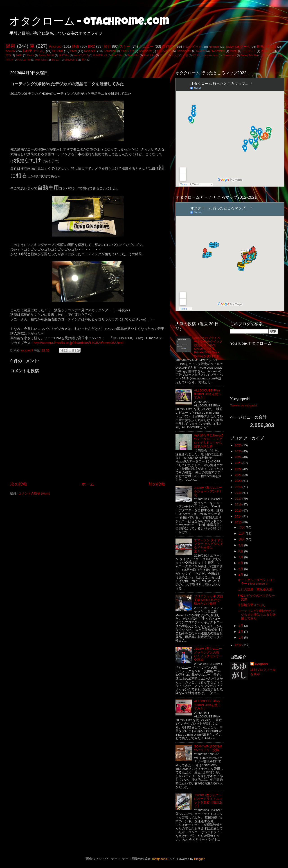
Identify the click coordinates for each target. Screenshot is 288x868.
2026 (238, 445)
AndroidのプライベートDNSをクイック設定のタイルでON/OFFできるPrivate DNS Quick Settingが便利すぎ (208, 347)
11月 (242, 533)
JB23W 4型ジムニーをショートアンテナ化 (208, 491)
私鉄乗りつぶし (34, 51)
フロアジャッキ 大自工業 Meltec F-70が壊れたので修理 (209, 600)
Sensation (110, 51)
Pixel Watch (218, 51)
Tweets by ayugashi (244, 405)
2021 (238, 475)
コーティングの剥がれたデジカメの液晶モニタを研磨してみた (257, 614)
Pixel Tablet (41, 60)
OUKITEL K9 (100, 55)
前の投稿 (157, 484)
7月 (241, 557)
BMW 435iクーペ (238, 47)
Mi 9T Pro (64, 55)
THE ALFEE (164, 51)
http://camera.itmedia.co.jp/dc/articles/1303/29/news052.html (78, 343)
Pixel (73, 51)
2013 (238, 522)
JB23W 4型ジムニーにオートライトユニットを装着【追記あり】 (208, 801)
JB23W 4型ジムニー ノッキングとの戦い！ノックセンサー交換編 (208, 654)
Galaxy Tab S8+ (249, 55)
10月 (242, 539)
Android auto (211, 55)
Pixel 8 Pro (133, 55)
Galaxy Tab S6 (46, 55)
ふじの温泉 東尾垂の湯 (255, 590)
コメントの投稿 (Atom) (34, 493)
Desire (31, 55)
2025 (238, 451)
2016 (238, 504)
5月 (241, 569)
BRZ (91, 46)
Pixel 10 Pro (24, 60)
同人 (84, 60)
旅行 (107, 46)
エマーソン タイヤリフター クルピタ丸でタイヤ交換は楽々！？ (209, 546)
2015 (238, 511)
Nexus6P (90, 51)
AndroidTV (145, 51)
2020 (238, 481)
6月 (241, 563)
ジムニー (146, 46)
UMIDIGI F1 (71, 60)
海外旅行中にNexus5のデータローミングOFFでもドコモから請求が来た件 (209, 441)
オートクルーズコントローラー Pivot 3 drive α (256, 582)
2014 (238, 516)
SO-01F (56, 60)
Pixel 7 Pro (117, 55)
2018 (238, 493)
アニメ (163, 55)
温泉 (11, 46)
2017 (238, 499)
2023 (238, 463)
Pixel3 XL (267, 51)
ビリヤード (249, 51)
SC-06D (58, 51)
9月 (241, 545)
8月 (241, 551)
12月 (242, 527)
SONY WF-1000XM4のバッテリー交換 (208, 748)
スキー (125, 46)
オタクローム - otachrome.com (89, 23)
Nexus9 (201, 51)
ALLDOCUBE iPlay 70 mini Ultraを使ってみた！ (207, 705)
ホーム (88, 484)
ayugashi (262, 664)
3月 (241, 626)
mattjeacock (160, 859)
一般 (186, 55)
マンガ (175, 55)
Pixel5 (233, 51)
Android (55, 46)
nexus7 (11, 51)
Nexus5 (214, 47)
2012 (238, 645)
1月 (241, 637)
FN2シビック (192, 47)
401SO (196, 55)
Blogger (199, 859)
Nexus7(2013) (81, 55)
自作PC (168, 46)
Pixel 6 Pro (127, 51)
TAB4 (19, 55)
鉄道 (76, 46)
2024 (238, 457)
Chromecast (184, 51)
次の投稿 (19, 484)
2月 (241, 632)
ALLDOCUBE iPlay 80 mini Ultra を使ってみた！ (208, 394)
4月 (241, 575)
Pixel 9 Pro (149, 55)
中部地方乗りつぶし (252, 605)
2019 (238, 487)
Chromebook (229, 55)
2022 (238, 469)
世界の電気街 (267, 47)
